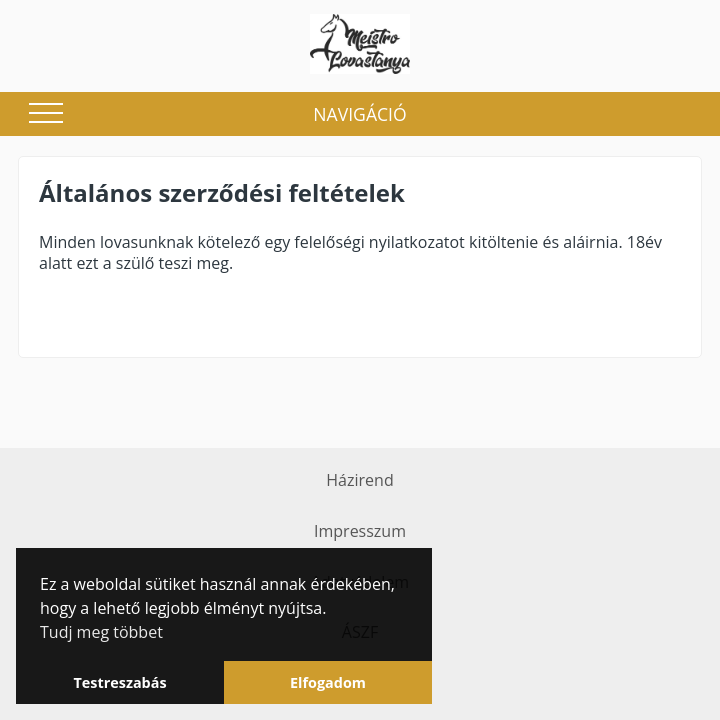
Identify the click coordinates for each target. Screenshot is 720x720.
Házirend (359, 480)
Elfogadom (328, 682)
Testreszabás (119, 682)
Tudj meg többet (101, 632)
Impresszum (360, 531)
